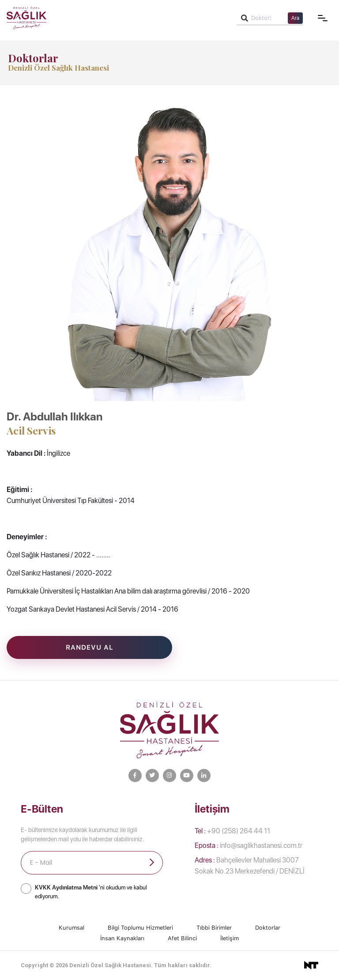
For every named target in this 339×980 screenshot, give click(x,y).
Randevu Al (90, 647)
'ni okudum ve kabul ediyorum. (91, 892)
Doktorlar (268, 928)
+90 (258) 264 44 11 (232, 831)
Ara (295, 18)
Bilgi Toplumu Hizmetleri (140, 928)
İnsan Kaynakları (122, 938)
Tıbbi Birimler (214, 928)
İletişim (230, 938)
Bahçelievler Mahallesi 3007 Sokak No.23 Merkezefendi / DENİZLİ (250, 866)
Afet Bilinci (182, 938)
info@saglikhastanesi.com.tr (249, 846)
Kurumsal (72, 928)
